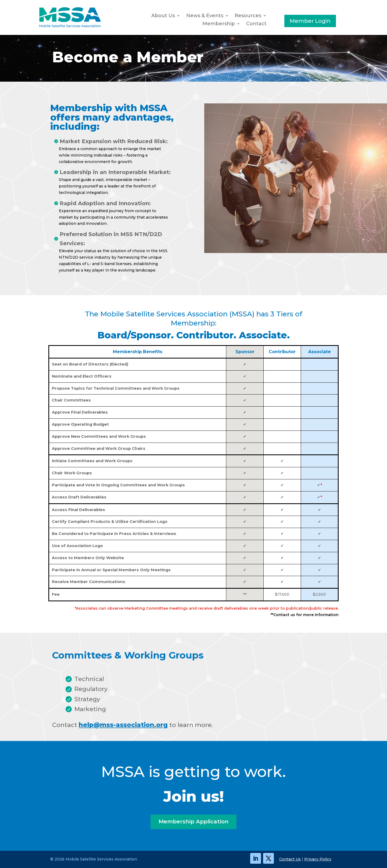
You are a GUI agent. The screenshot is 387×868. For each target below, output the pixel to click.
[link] (70, 26)
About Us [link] (163, 16)
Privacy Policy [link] (318, 859)
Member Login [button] (310, 21)
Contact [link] (256, 24)
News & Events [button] (205, 16)
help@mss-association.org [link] (123, 725)
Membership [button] (219, 24)
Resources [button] (248, 16)
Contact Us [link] (290, 859)
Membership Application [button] (193, 822)
